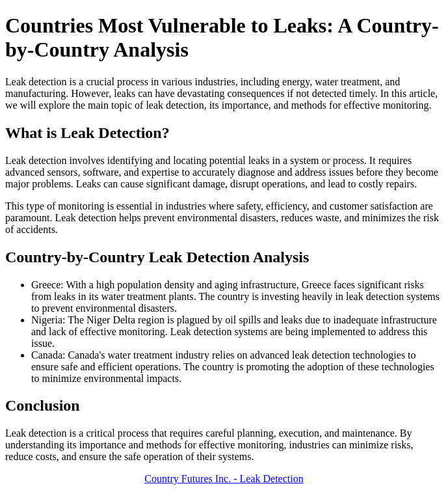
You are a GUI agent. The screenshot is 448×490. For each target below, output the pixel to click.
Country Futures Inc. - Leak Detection (224, 479)
